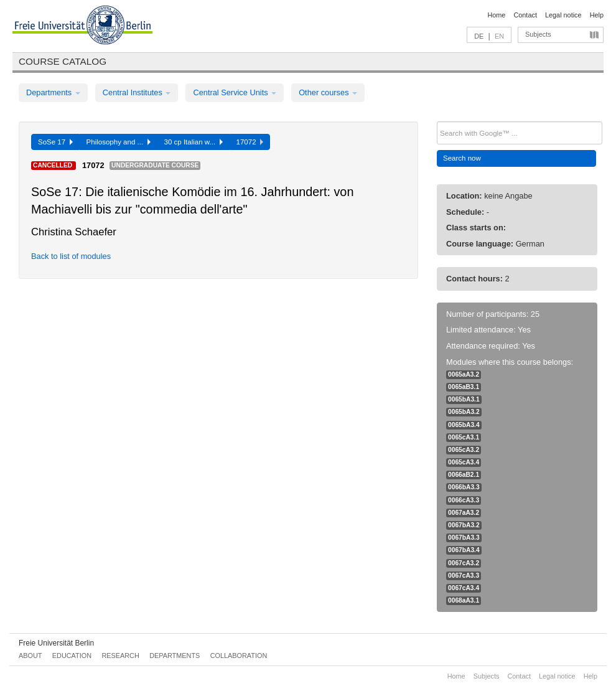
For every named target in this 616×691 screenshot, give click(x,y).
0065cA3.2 (464, 450)
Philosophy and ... (119, 142)
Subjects (538, 34)
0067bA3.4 (464, 550)
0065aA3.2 (464, 374)
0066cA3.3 (464, 500)
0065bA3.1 (464, 399)
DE (479, 36)
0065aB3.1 (464, 387)
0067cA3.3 (464, 576)
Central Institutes (137, 92)
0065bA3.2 (464, 412)
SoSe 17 (55, 142)
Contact (525, 15)
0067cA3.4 (464, 588)
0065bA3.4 (464, 425)
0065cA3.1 (464, 437)
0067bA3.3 (464, 538)
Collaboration (239, 656)
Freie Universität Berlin (56, 643)
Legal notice (563, 15)
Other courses (328, 92)
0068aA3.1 (464, 600)
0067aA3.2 (464, 513)
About (30, 656)
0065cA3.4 (464, 462)
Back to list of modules (71, 256)
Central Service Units (235, 92)
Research (120, 656)
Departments (53, 92)
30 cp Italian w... (194, 142)
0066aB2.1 (464, 475)
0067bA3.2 (464, 525)
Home (496, 15)
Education (72, 656)
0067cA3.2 (464, 563)
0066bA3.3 (464, 487)
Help (597, 15)
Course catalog (63, 61)
